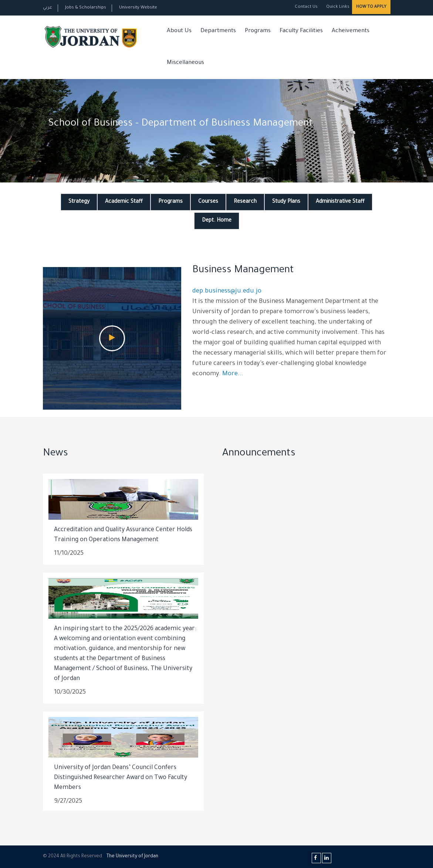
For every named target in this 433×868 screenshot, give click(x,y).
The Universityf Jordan (132, 857)
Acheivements (351, 31)
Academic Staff (124, 202)
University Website (138, 8)
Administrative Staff (340, 202)
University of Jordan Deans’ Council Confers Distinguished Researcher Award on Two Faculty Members (121, 778)
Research (245, 202)
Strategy (79, 202)
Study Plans (286, 202)
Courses (208, 202)
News (55, 454)
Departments (218, 31)
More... (233, 374)
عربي (48, 8)
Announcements (259, 454)
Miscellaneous (185, 63)
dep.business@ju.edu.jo (227, 292)
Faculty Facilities (301, 31)
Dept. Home (217, 221)
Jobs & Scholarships (86, 8)
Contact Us (306, 7)
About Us (179, 31)
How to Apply (371, 7)
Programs (258, 31)
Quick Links (337, 7)
